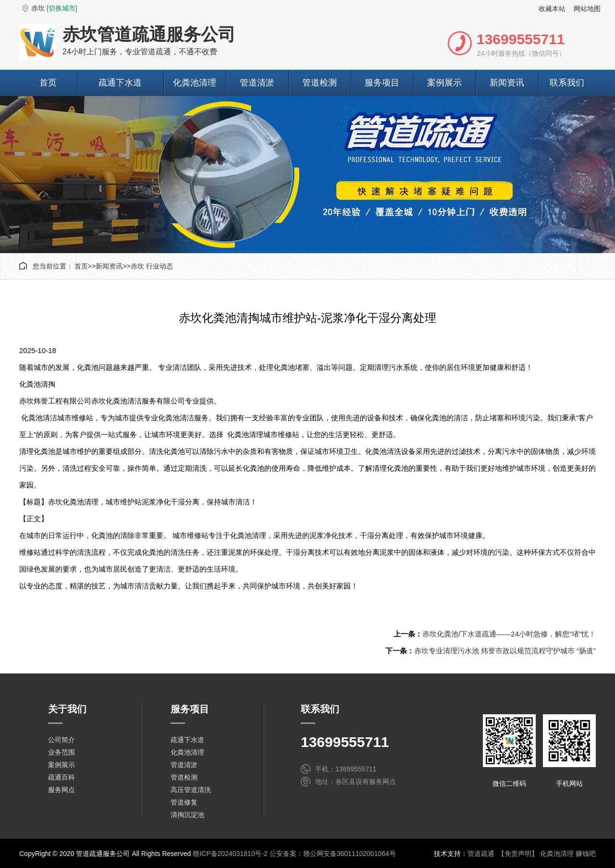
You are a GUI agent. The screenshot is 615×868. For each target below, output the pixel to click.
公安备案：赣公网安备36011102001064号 (333, 854)
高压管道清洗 (191, 790)
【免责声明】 (518, 854)
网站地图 (587, 9)
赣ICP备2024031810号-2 (230, 854)
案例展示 (444, 83)
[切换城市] (62, 8)
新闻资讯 (507, 83)
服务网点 (61, 790)
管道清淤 (257, 83)
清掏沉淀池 (187, 815)
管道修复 (184, 802)
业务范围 (61, 752)
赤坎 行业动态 (152, 266)
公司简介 (61, 740)
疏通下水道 (120, 83)
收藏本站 (552, 9)
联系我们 (567, 83)
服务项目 (382, 83)
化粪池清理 (195, 83)
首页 (48, 83)
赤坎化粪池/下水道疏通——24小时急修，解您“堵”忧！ (509, 634)
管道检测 (320, 83)
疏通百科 (61, 777)
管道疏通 (481, 854)
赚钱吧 (586, 854)
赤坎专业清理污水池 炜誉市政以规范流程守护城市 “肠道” (505, 651)
